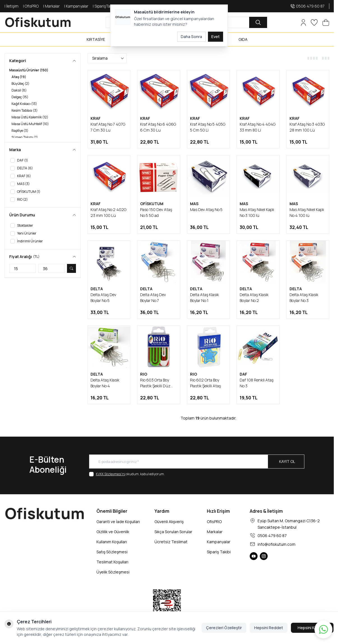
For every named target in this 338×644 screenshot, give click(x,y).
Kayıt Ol (287, 461)
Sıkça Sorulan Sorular (173, 532)
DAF (243, 374)
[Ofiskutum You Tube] (254, 556)
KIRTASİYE (96, 39)
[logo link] (38, 22)
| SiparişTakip (104, 6)
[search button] (258, 22)
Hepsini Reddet (269, 628)
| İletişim (11, 6)
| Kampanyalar (76, 6)
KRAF (96, 118)
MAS (194, 204)
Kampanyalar (219, 542)
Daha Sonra (191, 37)
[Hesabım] (303, 23)
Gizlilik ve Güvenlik (113, 532)
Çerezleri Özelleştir (224, 628)
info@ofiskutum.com (276, 544)
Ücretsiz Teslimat (171, 542)
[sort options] (107, 58)
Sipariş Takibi (219, 552)
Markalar (215, 532)
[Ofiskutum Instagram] (264, 556)
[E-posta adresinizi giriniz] (197, 462)
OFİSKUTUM (152, 204)
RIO (144, 374)
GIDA (243, 39)
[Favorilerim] (314, 23)
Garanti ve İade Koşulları (118, 522)
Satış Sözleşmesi (112, 552)
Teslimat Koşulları (112, 562)
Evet (216, 37)
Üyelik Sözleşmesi (113, 572)
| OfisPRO (31, 6)
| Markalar (51, 6)
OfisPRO (214, 522)
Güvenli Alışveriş (169, 522)
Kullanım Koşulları (112, 542)
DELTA (97, 289)
